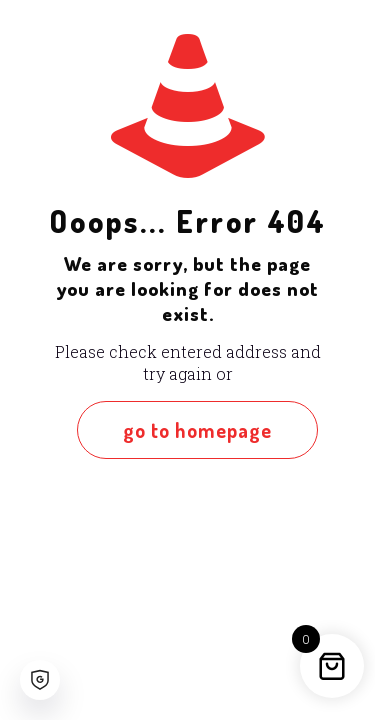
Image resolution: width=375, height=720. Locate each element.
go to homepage (197, 430)
